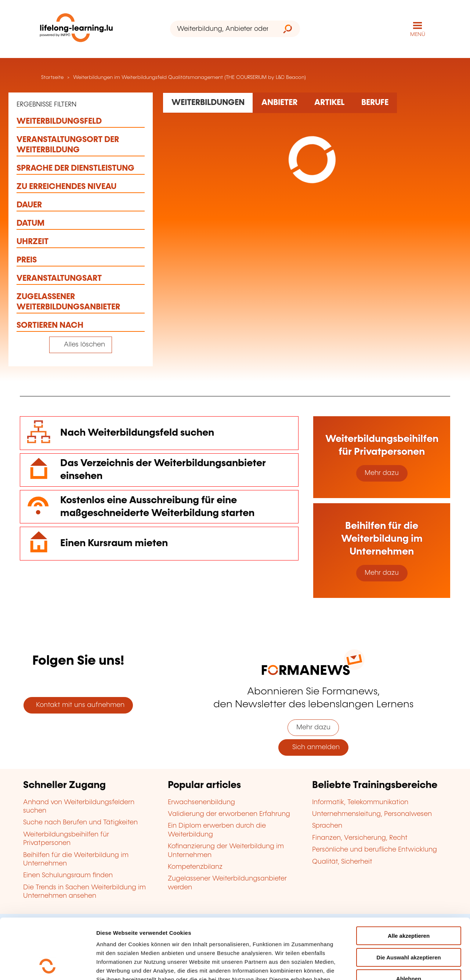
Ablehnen (409, 922)
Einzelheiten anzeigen (125, 966)
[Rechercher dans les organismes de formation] (279, 103)
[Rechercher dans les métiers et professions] (375, 103)
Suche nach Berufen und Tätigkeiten (80, 823)
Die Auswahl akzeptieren (408, 901)
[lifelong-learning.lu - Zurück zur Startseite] (76, 29)
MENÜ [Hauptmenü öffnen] (418, 35)
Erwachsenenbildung (201, 802)
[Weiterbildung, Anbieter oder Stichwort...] (223, 29)
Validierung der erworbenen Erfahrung (229, 814)
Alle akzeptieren (409, 879)
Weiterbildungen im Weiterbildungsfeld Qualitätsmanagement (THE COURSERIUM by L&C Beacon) (189, 77)
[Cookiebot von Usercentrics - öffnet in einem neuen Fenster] (48, 966)
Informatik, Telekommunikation (360, 802)
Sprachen (327, 826)
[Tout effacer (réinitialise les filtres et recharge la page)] (81, 345)
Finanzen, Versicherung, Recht (360, 838)
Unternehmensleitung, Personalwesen (372, 814)
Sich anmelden (313, 747)
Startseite (52, 77)
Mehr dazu (382, 473)
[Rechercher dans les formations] (208, 103)
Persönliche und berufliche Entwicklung (375, 850)
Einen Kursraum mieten (114, 543)
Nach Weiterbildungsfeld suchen (137, 433)
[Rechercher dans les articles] (329, 103)
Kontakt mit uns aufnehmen (78, 705)
